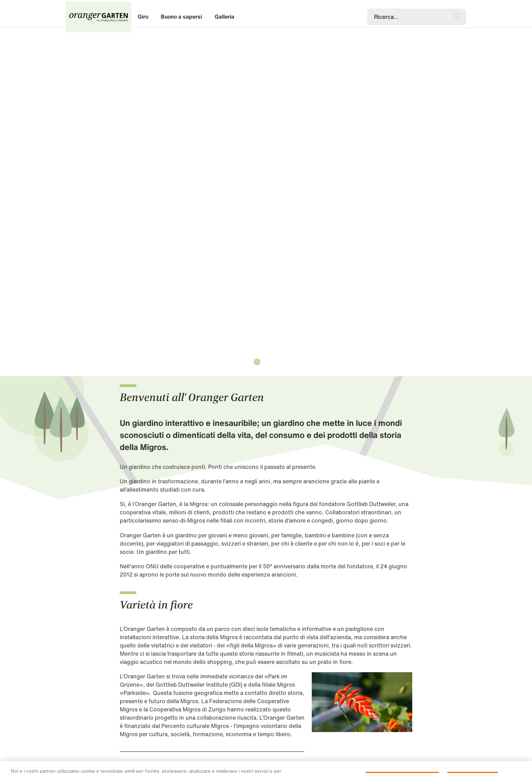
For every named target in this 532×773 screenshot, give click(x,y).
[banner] (266, 17)
